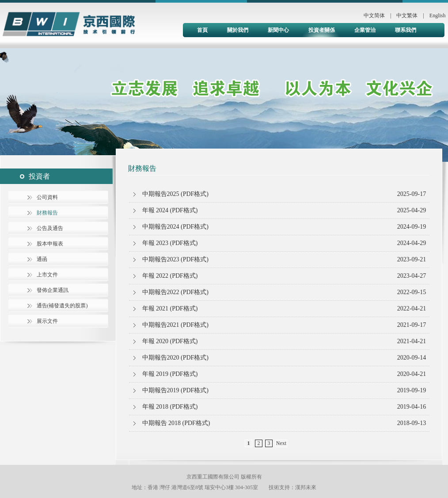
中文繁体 (407, 15)
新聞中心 (278, 30)
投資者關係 (322, 30)
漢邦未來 (306, 487)
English (438, 15)
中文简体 (374, 15)
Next (281, 443)
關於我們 (238, 30)
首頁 (202, 30)
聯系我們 (406, 30)
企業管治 (365, 30)
